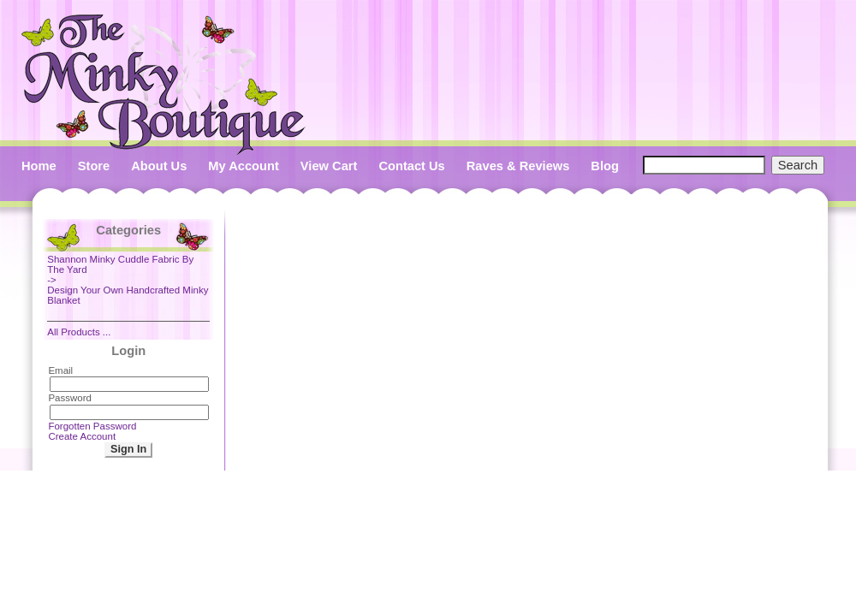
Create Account (82, 436)
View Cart (329, 166)
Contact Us (411, 166)
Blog (605, 166)
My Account (244, 166)
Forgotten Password (92, 426)
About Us (159, 166)
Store (94, 166)
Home (39, 166)
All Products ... (79, 332)
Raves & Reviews (518, 166)
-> (128, 269)
